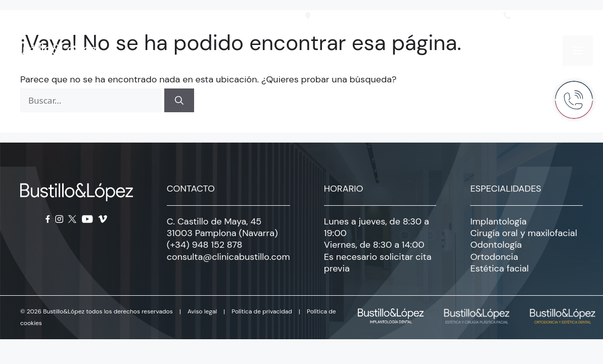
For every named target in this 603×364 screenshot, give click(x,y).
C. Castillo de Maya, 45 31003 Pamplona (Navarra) (222, 227)
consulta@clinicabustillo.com (228, 257)
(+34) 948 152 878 (205, 245)
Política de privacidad (262, 311)
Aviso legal (202, 311)
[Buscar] (179, 101)
